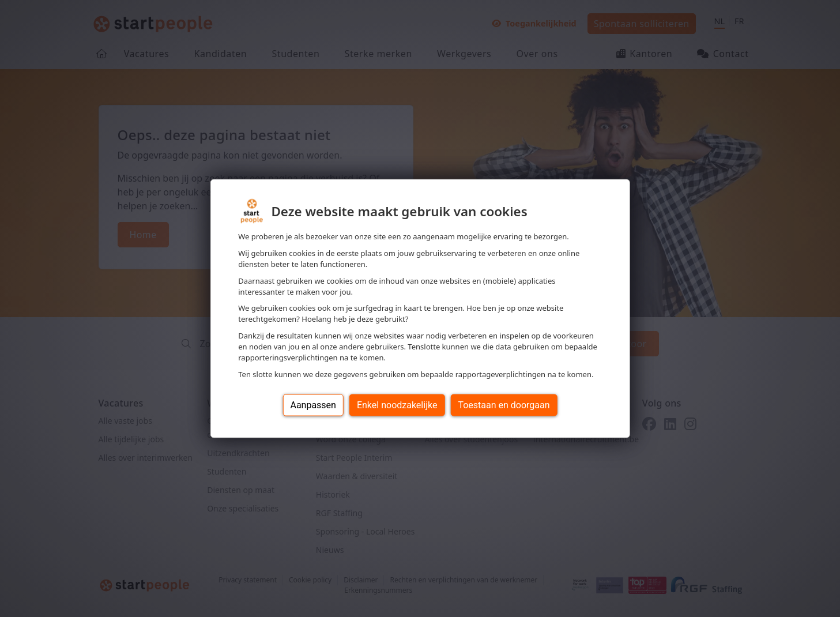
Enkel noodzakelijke (397, 405)
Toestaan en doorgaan (504, 405)
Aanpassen (313, 405)
